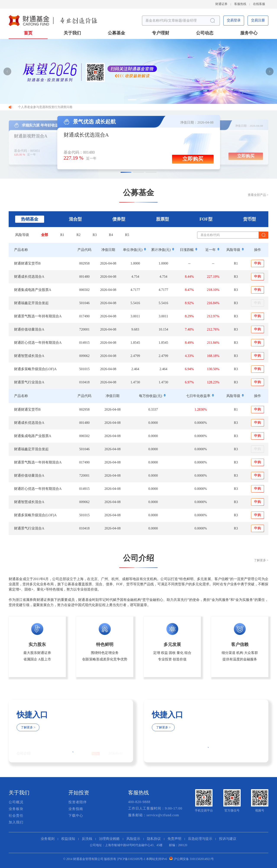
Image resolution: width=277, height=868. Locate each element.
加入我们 (16, 822)
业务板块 (16, 809)
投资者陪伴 (78, 802)
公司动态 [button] (205, 33)
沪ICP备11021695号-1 (131, 859)
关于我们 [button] (72, 33)
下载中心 (76, 816)
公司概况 (16, 802)
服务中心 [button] (249, 33)
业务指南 (76, 809)
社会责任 (16, 816)
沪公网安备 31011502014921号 (194, 859)
